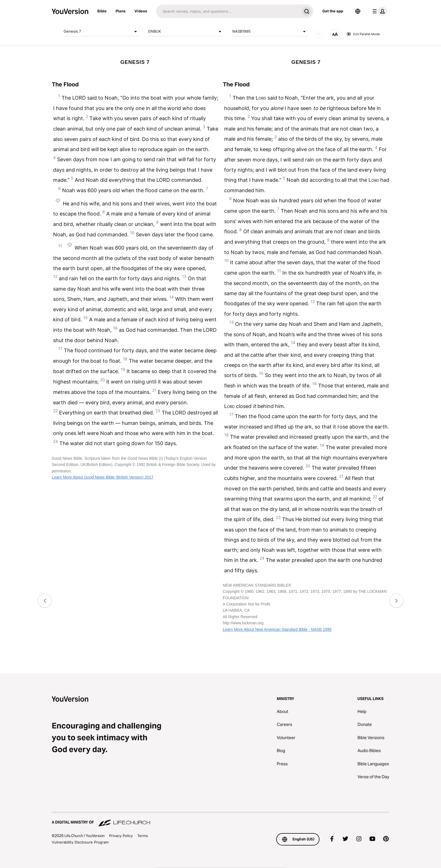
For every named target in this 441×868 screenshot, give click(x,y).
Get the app (333, 11)
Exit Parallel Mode (363, 34)
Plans (121, 11)
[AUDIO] (319, 34)
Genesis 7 (101, 32)
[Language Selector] (358, 11)
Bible (102, 11)
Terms (143, 836)
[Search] (228, 11)
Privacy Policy (121, 836)
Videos (141, 11)
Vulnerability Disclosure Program (80, 842)
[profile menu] (379, 11)
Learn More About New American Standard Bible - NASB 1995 (277, 629)
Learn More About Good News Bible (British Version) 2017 (103, 477)
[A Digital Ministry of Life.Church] (220, 820)
